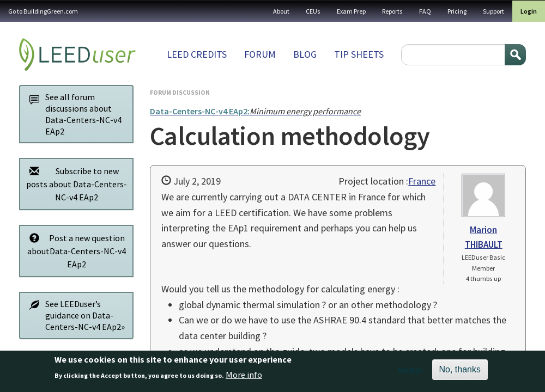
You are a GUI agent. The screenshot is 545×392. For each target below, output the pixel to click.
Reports (392, 11)
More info (244, 378)
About (281, 11)
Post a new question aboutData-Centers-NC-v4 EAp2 (75, 251)
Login (529, 11)
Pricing (457, 11)
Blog (305, 54)
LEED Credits (197, 54)
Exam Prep (351, 11)
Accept (411, 372)
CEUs (313, 11)
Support (493, 11)
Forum (260, 54)
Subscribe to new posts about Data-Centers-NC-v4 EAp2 (75, 184)
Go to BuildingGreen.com (43, 11)
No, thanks (460, 372)
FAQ (425, 11)
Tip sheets (359, 54)
